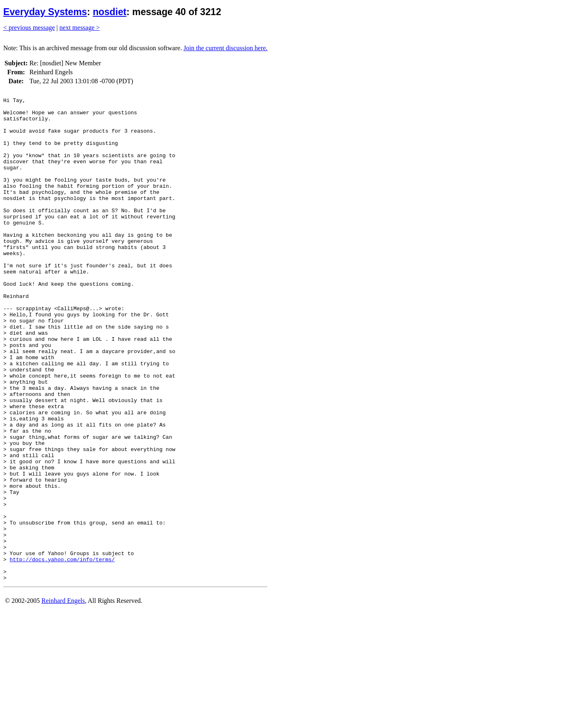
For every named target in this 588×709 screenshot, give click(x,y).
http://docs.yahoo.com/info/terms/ (62, 653)
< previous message (29, 28)
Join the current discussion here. (225, 48)
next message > (80, 28)
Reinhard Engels (63, 699)
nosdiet (109, 12)
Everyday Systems (45, 12)
